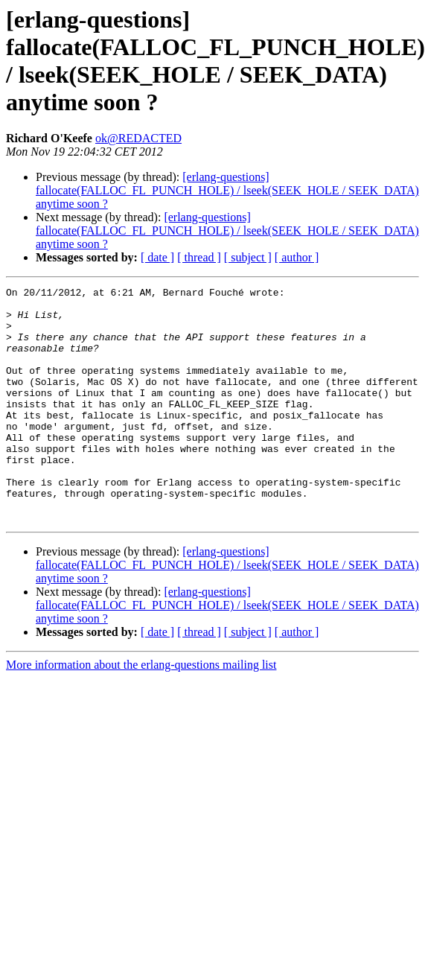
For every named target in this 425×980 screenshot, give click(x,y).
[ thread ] (199, 257)
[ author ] (297, 257)
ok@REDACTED (138, 138)
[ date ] (157, 257)
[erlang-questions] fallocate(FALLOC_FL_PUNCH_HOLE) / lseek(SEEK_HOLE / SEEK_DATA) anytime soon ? (227, 190)
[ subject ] (248, 257)
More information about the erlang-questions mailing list (141, 712)
